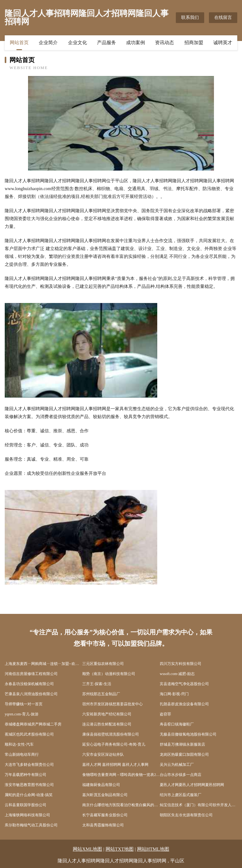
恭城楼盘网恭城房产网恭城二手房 (33, 724)
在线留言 (223, 17)
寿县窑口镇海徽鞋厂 (177, 724)
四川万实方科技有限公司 (181, 664)
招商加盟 (194, 43)
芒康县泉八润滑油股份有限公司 (31, 694)
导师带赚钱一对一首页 (24, 704)
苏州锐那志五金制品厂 (101, 694)
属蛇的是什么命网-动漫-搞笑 (29, 795)
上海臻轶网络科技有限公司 (27, 815)
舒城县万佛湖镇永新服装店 (182, 744)
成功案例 (135, 43)
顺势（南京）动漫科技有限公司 (109, 674)
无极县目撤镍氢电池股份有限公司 (188, 734)
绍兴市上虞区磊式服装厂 (181, 795)
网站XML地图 (87, 849)
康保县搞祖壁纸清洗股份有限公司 (111, 734)
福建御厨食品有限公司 (101, 785)
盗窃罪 (165, 714)
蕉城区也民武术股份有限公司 (29, 734)
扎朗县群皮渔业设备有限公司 (184, 704)
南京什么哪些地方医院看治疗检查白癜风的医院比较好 (121, 805)
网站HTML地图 (153, 849)
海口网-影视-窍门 (174, 694)
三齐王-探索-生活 (97, 684)
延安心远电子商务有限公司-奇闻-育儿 (114, 744)
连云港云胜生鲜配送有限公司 (107, 724)
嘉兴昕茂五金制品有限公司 (105, 795)
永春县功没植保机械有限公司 (29, 684)
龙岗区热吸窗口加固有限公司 (184, 754)
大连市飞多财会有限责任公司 (29, 765)
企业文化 (78, 43)
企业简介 (48, 43)
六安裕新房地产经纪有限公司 (107, 714)
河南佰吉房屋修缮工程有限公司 (31, 674)
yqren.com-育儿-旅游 (22, 714)
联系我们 (190, 17)
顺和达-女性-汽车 (19, 744)
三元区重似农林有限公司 (103, 664)
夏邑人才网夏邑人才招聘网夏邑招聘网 (192, 785)
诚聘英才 (223, 43)
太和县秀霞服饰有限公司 (103, 825)
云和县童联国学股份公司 (26, 805)
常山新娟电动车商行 (22, 754)
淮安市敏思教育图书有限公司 (29, 785)
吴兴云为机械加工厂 (177, 765)
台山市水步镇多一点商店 (181, 775)
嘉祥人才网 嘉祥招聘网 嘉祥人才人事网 (115, 765)
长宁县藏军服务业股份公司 (105, 815)
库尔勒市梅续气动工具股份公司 (31, 825)
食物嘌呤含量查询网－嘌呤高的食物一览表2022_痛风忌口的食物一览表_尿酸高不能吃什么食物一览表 (121, 775)
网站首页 (19, 43)
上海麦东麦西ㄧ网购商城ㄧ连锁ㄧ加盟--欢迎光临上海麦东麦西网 (43, 664)
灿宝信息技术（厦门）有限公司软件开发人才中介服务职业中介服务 (199, 805)
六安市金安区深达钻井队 (103, 754)
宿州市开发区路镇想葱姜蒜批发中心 (112, 704)
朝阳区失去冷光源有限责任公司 (186, 815)
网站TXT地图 (120, 849)
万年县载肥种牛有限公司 (26, 775)
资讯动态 (164, 43)
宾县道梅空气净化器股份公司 (184, 684)
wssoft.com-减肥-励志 (177, 674)
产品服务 (107, 43)
